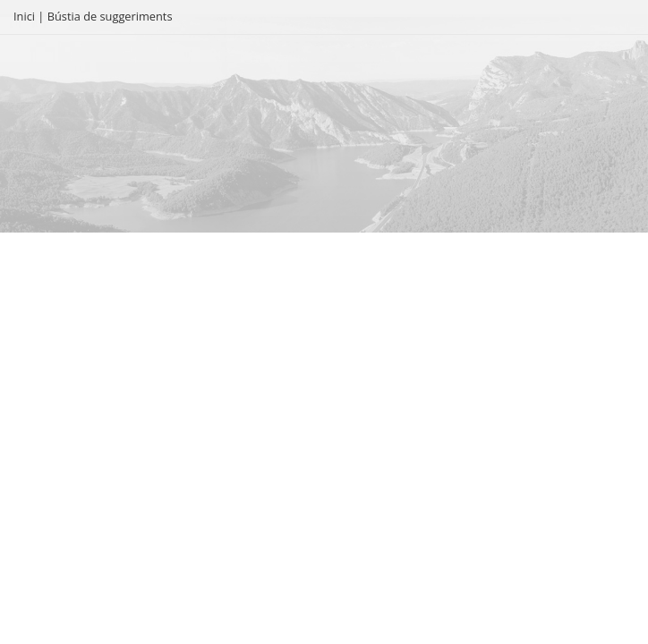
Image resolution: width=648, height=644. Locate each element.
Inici (24, 16)
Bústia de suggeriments (110, 16)
